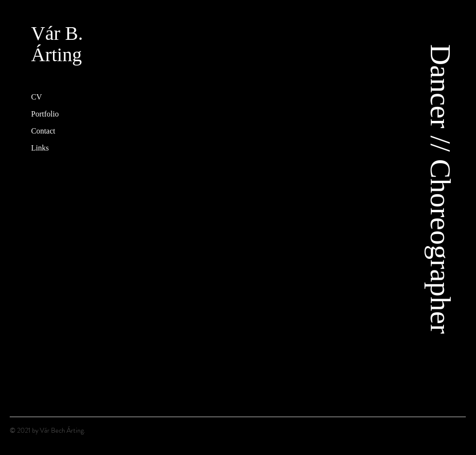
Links (40, 148)
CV (36, 97)
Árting (56, 55)
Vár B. (57, 33)
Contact (43, 131)
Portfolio (45, 114)
